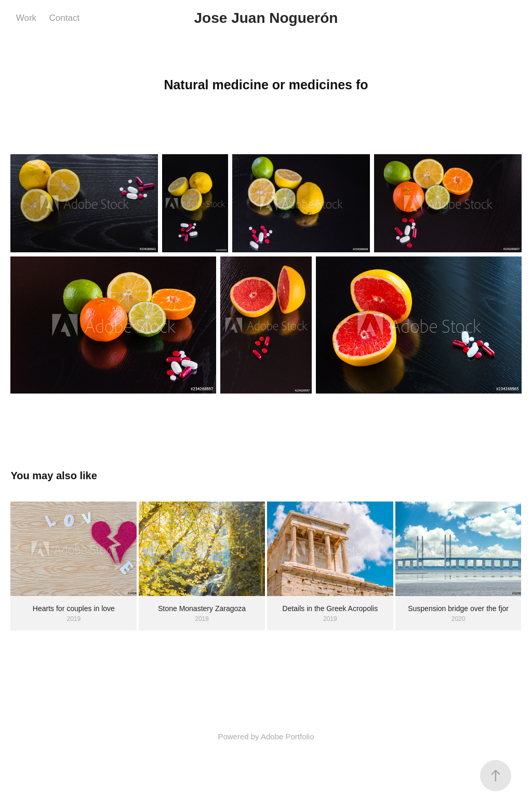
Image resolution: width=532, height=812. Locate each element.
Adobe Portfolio (288, 736)
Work (26, 18)
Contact (65, 18)
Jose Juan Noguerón (266, 18)
